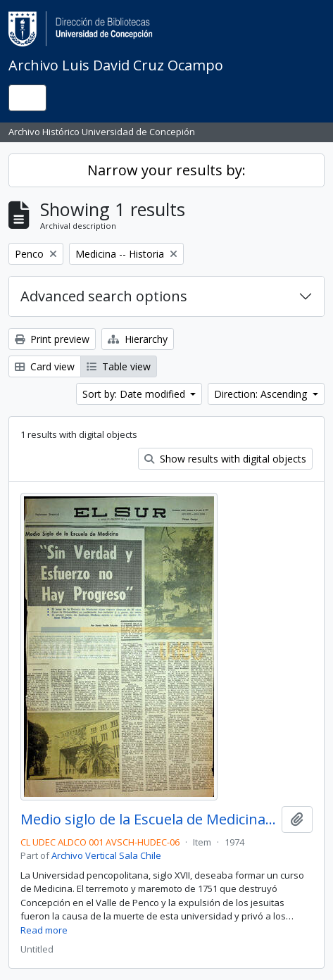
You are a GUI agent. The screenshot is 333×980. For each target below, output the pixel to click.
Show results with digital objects (225, 459)
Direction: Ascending (262, 394)
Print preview (52, 339)
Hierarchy (138, 339)
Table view (119, 366)
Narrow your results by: (166, 170)
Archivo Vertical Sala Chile (106, 855)
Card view (45, 366)
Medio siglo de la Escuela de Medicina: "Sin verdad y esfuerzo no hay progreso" (148, 819)
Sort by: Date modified (135, 394)
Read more (44, 930)
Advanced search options (104, 296)
